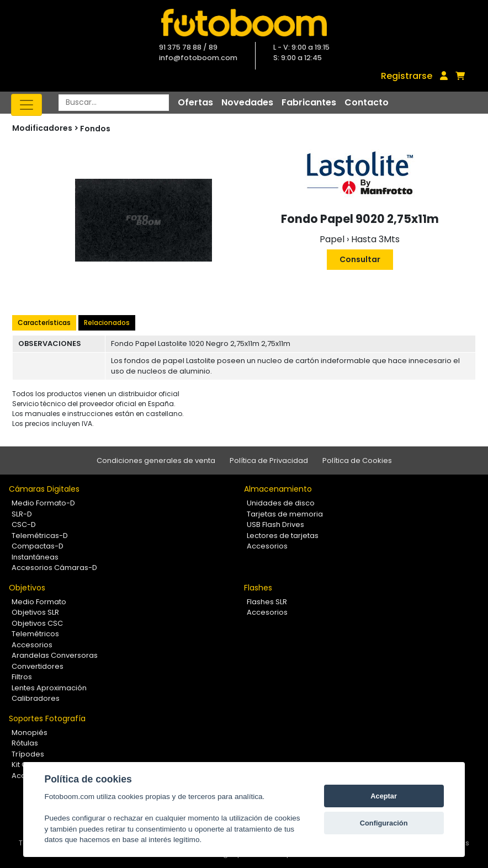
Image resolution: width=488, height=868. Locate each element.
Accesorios (267, 546)
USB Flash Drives (275, 524)
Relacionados (107, 323)
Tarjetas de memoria (285, 514)
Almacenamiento (278, 489)
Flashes (258, 588)
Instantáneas (35, 557)
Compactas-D (38, 546)
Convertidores (38, 666)
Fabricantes (309, 102)
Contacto (367, 102)
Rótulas (25, 743)
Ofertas (195, 102)
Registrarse (407, 76)
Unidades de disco (281, 503)
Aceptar (384, 796)
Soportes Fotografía (47, 718)
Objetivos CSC (37, 623)
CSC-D (24, 524)
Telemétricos (35, 634)
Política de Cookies (357, 460)
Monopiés (30, 733)
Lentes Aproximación (49, 688)
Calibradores (36, 698)
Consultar (360, 259)
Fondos (95, 129)
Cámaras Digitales (44, 489)
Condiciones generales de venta (156, 460)
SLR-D (22, 514)
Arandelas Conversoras (55, 655)
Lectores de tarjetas (283, 536)
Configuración (384, 823)
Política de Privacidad (269, 460)
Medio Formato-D (43, 503)
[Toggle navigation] (26, 105)
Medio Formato (39, 602)
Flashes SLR (267, 602)
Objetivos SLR (35, 612)
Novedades (247, 102)
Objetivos (27, 588)
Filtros (22, 677)
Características (44, 323)
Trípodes (28, 754)
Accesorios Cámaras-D (54, 568)
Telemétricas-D (40, 536)
